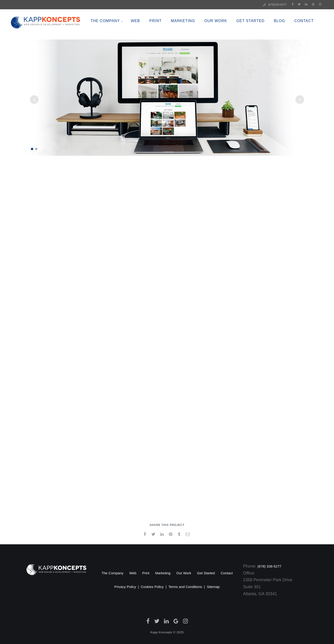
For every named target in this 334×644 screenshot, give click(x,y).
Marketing (163, 573)
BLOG (288, 32)
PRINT (164, 32)
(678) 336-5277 (270, 566)
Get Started (259, 32)
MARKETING (192, 32)
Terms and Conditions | (188, 587)
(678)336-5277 (277, 5)
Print (146, 573)
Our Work (184, 573)
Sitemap (213, 587)
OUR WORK (224, 32)
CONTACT (313, 32)
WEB (144, 32)
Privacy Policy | (128, 587)
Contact (227, 573)
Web (133, 573)
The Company (114, 32)
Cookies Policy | (155, 587)
